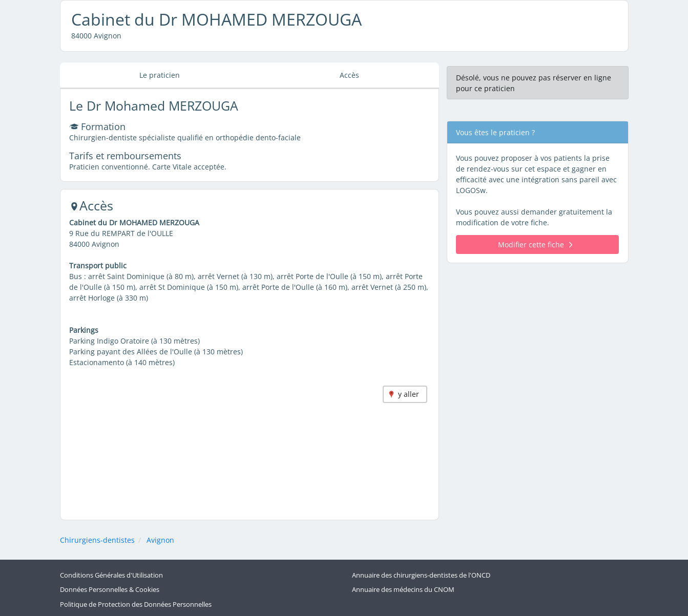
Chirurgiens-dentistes (97, 540)
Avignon (160, 540)
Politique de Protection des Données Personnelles (136, 604)
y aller (409, 394)
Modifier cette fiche (535, 245)
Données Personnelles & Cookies (110, 590)
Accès (349, 75)
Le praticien (160, 75)
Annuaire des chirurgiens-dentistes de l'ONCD (421, 575)
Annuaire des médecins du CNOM (403, 590)
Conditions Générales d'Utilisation (111, 575)
